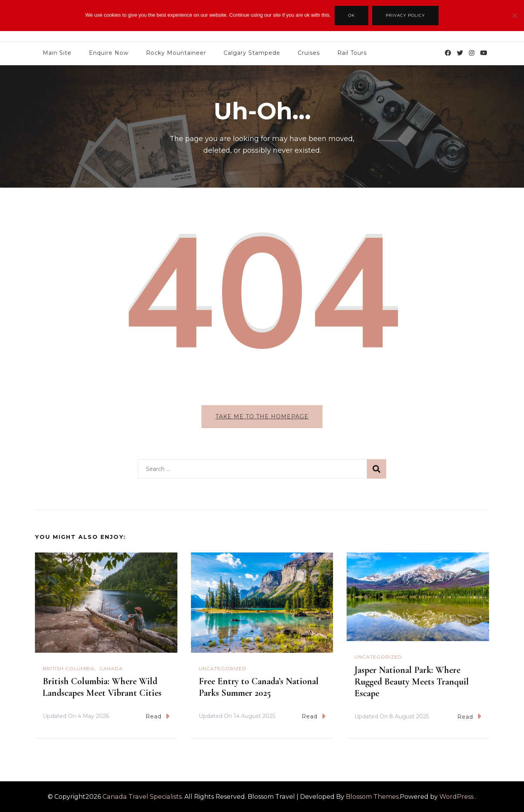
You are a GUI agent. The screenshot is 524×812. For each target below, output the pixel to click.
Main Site (57, 53)
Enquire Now (109, 53)
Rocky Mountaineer (176, 53)
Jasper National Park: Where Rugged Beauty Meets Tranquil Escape (412, 682)
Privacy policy (405, 15)
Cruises (309, 53)
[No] (514, 21)
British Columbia (69, 668)
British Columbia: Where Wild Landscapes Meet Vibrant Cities (103, 687)
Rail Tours (352, 53)
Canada (111, 668)
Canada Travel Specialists (142, 797)
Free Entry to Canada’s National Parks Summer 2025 (259, 687)
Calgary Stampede (252, 53)
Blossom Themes (372, 797)
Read (158, 716)
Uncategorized (223, 668)
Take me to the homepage (262, 416)
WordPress (456, 797)
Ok (351, 15)
